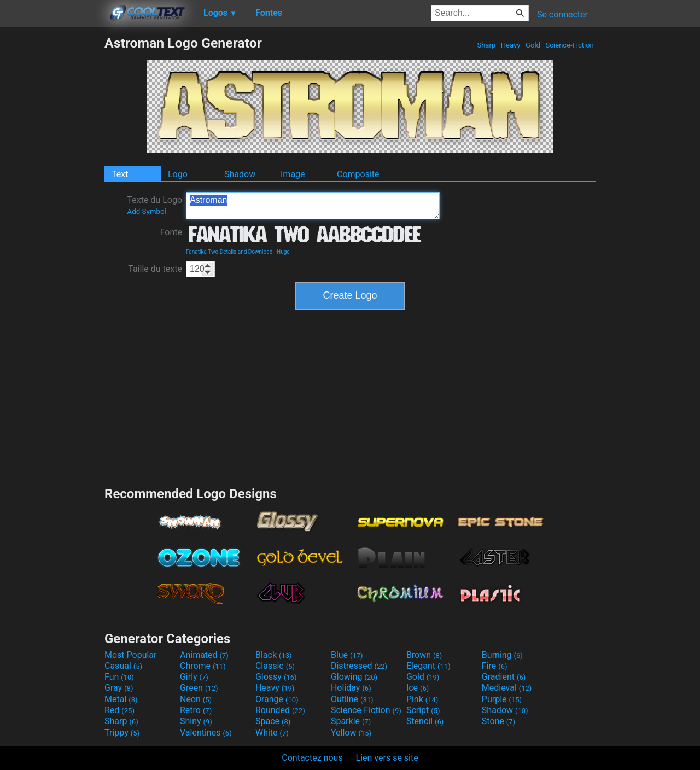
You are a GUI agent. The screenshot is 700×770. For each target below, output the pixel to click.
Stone (498, 721)
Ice (418, 688)
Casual (123, 666)
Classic (275, 666)
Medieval (507, 688)
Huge (283, 252)
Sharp (486, 45)
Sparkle (351, 721)
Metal (121, 699)
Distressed (359, 666)
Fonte (171, 232)
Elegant (428, 666)
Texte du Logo (154, 205)
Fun (119, 677)
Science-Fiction (570, 45)
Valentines (206, 733)
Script (423, 710)
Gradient (504, 677)
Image (293, 174)
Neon (196, 699)
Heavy (511, 45)
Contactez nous (312, 758)
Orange (277, 699)
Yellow (351, 733)
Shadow (240, 174)
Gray (119, 688)
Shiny (196, 721)
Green (199, 688)
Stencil (425, 721)
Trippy (122, 733)
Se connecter (562, 14)
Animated (204, 655)
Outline (352, 699)
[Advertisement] (52, 199)
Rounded (280, 710)
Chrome (203, 666)
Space (273, 721)
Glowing (354, 677)
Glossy (276, 677)
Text (120, 174)
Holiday (351, 688)
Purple (502, 699)
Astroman (313, 206)
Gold (533, 45)
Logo (178, 174)
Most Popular (131, 655)
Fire (495, 666)
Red (119, 710)
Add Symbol (146, 211)
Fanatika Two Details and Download (229, 252)
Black (274, 655)
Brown (424, 655)
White (272, 733)
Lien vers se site (387, 758)
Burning (502, 655)
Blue (347, 655)
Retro (196, 710)
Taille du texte (155, 269)
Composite (358, 174)
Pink (422, 699)
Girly (194, 677)
